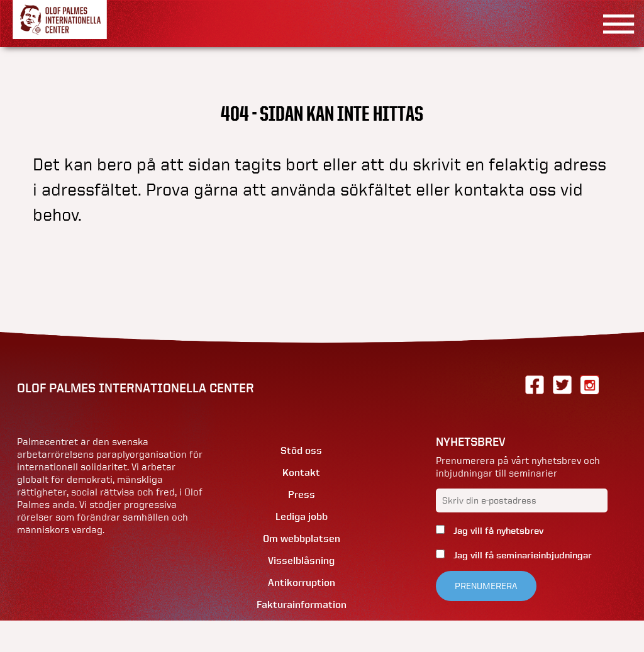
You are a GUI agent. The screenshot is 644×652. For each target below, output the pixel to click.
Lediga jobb (302, 517)
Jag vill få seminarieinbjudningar (521, 555)
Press (302, 495)
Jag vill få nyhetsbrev (497, 531)
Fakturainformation (302, 605)
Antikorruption (302, 583)
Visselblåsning (301, 561)
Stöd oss (301, 450)
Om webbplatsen (302, 539)
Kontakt (301, 472)
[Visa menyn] (614, 24)
